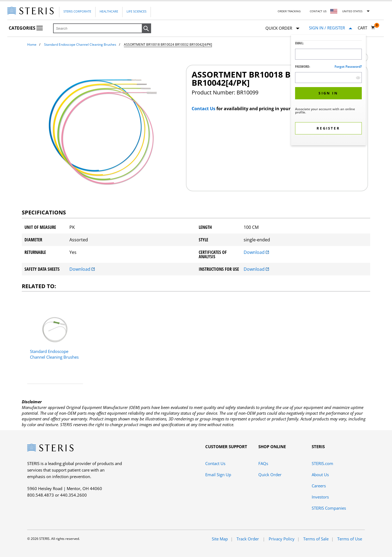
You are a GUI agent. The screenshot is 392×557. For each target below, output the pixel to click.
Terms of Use (350, 539)
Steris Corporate (77, 11)
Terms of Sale (316, 539)
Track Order (248, 539)
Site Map (220, 539)
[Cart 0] (366, 28)
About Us (320, 475)
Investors (320, 497)
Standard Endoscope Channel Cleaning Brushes (80, 44)
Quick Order (282, 28)
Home (32, 44)
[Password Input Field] (328, 78)
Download (256, 252)
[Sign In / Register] (331, 28)
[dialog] (328, 91)
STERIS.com (322, 463)
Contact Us (318, 11)
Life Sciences (137, 11)
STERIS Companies (329, 508)
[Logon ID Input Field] (328, 54)
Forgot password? (348, 67)
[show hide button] (358, 78)
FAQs (263, 463)
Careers (319, 486)
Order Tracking (289, 11)
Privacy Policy (282, 539)
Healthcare (109, 11)
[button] (146, 29)
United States (352, 11)
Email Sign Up (218, 475)
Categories (26, 28)
